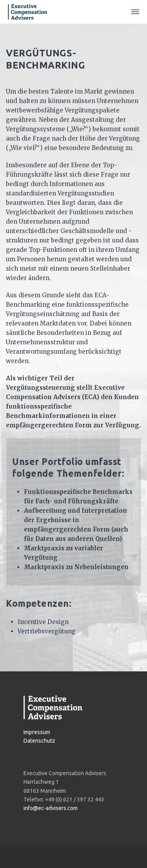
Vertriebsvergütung (47, 631)
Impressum (37, 732)
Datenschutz (39, 741)
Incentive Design (43, 622)
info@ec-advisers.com (51, 808)
